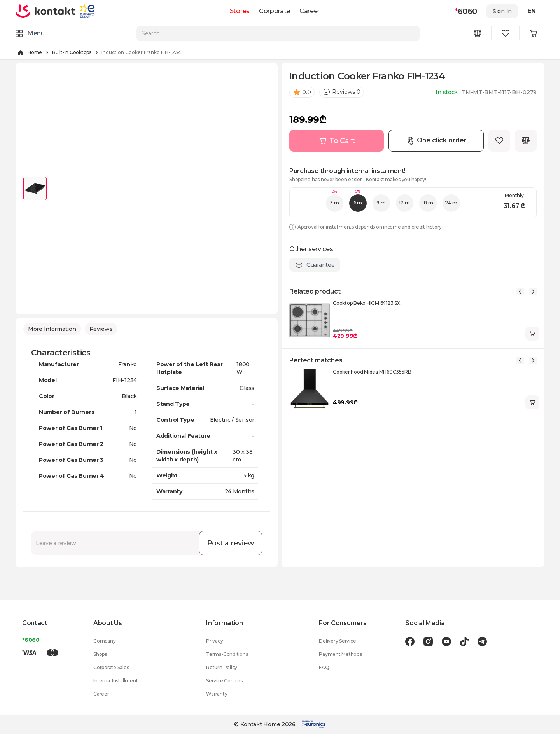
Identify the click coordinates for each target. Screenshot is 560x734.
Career (310, 11)
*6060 (31, 640)
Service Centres (224, 681)
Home (35, 52)
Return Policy (222, 667)
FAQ (324, 667)
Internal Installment (115, 681)
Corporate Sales (111, 667)
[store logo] (46, 11)
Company (104, 641)
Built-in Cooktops (72, 52)
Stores (240, 11)
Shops (100, 654)
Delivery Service (337, 641)
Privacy (214, 641)
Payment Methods (340, 654)
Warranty (217, 694)
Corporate (275, 11)
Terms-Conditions (227, 654)
